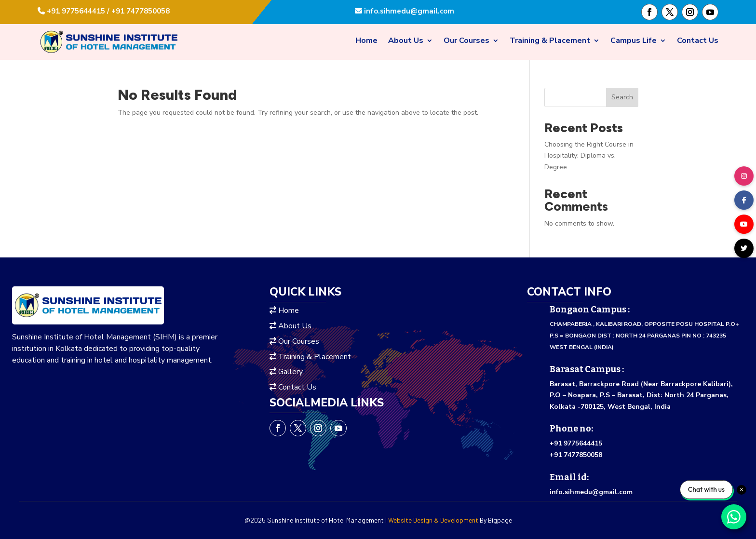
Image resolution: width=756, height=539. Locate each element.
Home (366, 41)
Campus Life (634, 41)
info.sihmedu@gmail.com (408, 11)
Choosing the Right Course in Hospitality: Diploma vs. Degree (589, 156)
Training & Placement (550, 41)
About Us (406, 41)
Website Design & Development (433, 520)
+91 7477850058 (576, 455)
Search (622, 97)
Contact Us (698, 41)
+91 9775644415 (576, 443)
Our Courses (466, 41)
